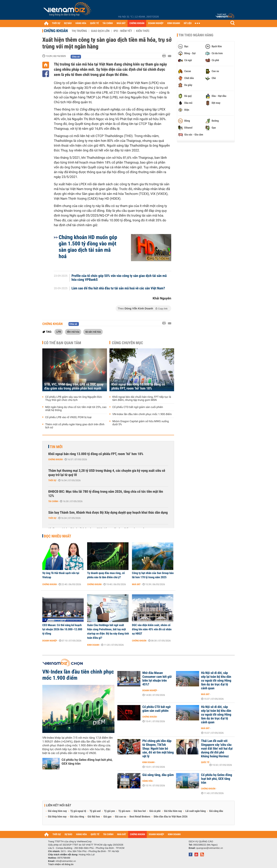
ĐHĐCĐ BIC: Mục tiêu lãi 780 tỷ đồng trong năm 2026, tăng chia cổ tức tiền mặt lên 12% (106, 494)
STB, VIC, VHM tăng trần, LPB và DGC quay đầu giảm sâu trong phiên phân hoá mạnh (74, 386)
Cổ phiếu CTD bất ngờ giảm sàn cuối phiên (138, 407)
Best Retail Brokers (140, 817)
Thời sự (52, 480)
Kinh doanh (93, 645)
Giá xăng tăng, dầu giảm (158, 775)
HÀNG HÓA (81, 23)
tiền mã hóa (73, 332)
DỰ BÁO (68, 23)
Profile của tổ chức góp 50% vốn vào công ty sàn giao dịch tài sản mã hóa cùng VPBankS (119, 278)
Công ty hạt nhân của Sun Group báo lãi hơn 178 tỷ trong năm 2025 (153, 575)
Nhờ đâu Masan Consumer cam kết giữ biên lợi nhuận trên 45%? (157, 679)
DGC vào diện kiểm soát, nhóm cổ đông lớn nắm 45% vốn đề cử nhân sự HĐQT (152, 629)
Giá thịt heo (94, 817)
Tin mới (56, 447)
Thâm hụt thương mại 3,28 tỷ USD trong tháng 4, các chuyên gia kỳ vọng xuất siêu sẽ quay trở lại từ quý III (107, 473)
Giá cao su (121, 817)
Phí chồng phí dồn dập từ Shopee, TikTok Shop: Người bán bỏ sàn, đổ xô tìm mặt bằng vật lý (158, 749)
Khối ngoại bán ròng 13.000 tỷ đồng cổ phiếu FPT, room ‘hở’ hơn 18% (138, 386)
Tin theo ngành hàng (196, 35)
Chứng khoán (56, 31)
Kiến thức (143, 31)
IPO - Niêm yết (123, 31)
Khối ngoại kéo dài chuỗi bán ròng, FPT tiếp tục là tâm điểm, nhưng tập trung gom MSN (142, 399)
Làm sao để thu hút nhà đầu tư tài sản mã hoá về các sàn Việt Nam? (118, 288)
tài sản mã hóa (93, 332)
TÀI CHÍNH (108, 23)
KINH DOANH (174, 23)
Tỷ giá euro (124, 811)
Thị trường (79, 31)
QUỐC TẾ (94, 23)
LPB (59, 332)
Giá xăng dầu (216, 811)
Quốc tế (205, 762)
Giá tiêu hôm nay (173, 811)
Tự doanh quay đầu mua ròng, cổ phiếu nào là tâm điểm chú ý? (106, 575)
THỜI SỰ (56, 23)
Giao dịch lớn (100, 31)
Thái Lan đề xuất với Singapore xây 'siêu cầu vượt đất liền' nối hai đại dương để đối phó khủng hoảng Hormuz (217, 749)
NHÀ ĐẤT (121, 23)
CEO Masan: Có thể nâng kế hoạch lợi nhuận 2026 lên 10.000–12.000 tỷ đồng (62, 629)
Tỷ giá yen (110, 811)
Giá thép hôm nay (57, 817)
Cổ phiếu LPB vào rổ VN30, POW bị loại (68, 417)
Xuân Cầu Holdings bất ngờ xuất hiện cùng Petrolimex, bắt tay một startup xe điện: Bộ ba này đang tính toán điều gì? (108, 631)
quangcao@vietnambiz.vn (209, 848)
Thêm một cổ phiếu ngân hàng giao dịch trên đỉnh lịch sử (75, 426)
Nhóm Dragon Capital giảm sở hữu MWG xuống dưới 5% (141, 423)
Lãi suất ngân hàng (196, 811)
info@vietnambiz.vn (66, 861)
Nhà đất (136, 584)
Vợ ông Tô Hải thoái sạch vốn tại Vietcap (61, 575)
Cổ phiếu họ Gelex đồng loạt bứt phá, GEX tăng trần (87, 762)
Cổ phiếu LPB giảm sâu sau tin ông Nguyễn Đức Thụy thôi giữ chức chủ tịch (74, 399)
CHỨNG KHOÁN (137, 23)
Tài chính (53, 501)
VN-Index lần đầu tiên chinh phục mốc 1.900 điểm (142, 414)
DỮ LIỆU (188, 23)
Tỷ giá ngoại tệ (78, 811)
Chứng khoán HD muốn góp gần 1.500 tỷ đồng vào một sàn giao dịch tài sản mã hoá (88, 247)
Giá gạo (107, 817)
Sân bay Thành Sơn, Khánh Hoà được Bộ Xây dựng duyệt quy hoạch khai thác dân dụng (108, 513)
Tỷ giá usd (95, 811)
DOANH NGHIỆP (156, 23)
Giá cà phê (155, 811)
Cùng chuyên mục (128, 343)
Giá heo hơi (140, 811)
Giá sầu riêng (77, 817)
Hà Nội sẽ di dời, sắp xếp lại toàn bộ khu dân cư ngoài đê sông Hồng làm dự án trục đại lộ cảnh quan (216, 681)
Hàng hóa (147, 781)
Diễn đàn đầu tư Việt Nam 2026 (171, 817)
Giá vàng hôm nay (57, 811)
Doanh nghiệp (50, 641)
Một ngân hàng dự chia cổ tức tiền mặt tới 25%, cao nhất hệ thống (76, 409)
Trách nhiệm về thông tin (61, 864)
